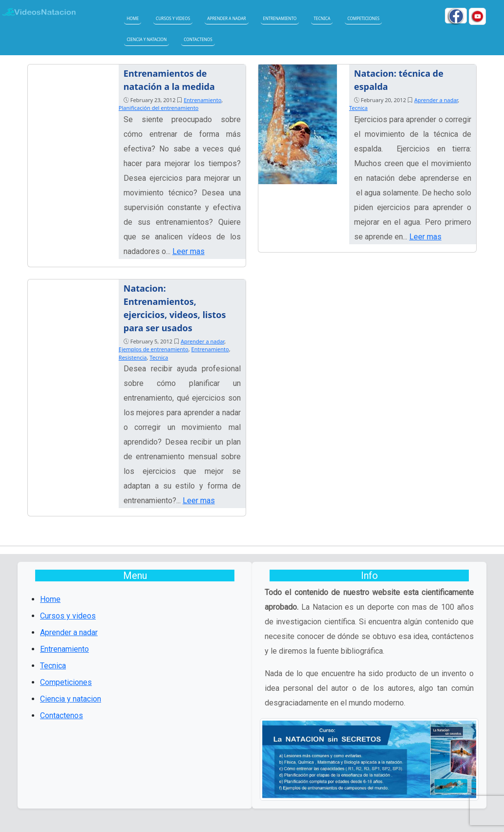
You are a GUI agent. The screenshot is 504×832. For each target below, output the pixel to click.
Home (133, 18)
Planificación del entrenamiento (159, 108)
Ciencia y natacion (147, 39)
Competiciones (363, 18)
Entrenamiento (280, 18)
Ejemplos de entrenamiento (154, 349)
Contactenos (198, 39)
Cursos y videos (173, 18)
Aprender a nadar (226, 18)
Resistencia (133, 357)
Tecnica (322, 18)
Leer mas (189, 251)
